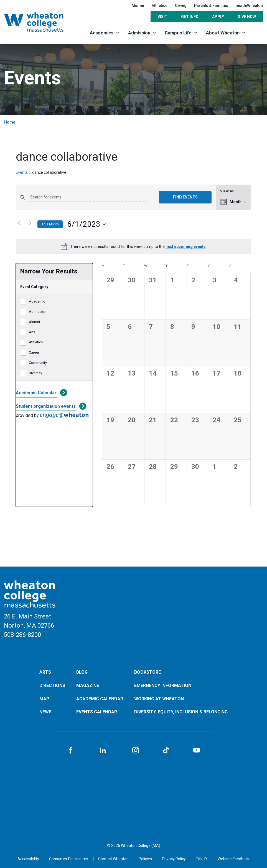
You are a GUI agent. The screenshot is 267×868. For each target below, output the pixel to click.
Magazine (88, 685)
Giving (181, 6)
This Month (50, 224)
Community (38, 363)
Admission (139, 33)
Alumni (138, 6)
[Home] (40, 22)
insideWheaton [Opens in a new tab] (249, 6)
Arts (32, 332)
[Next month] (30, 223)
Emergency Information (163, 685)
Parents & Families (211, 6)
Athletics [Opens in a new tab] (160, 6)
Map (44, 699)
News (45, 712)
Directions (52, 685)
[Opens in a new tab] (113, 859)
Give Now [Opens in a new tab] (247, 17)
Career (34, 352)
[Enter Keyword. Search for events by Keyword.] (88, 197)
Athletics (36, 342)
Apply (218, 17)
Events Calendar (97, 712)
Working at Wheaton (159, 699)
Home (10, 122)
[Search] (257, 33)
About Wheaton (223, 33)
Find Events (185, 197)
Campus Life (178, 33)
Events (22, 172)
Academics (102, 33)
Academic (37, 301)
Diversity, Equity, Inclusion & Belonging (181, 712)
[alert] (133, 246)
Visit (162, 17)
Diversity (35, 373)
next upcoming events (186, 246)
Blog (82, 672)
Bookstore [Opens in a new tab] (148, 672)
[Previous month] (19, 223)
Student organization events (46, 406)
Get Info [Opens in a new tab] (190, 17)
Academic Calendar (36, 393)
